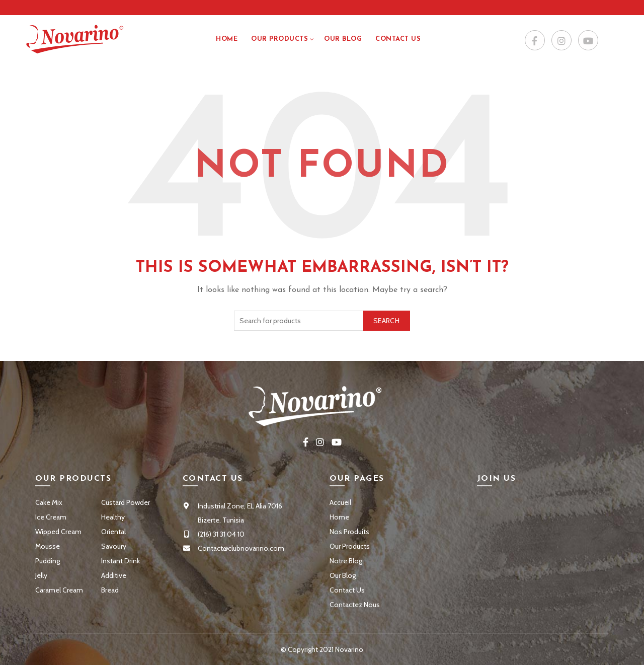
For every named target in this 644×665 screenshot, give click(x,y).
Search (386, 321)
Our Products (279, 39)
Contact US (398, 39)
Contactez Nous (355, 605)
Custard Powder (126, 502)
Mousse (48, 546)
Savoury (114, 546)
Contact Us (347, 590)
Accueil (340, 502)
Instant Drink (120, 561)
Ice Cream (51, 517)
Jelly (41, 575)
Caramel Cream (59, 590)
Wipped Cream (58, 532)
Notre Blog (346, 561)
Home (227, 39)
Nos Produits (349, 532)
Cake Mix (49, 502)
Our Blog (343, 39)
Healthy (113, 517)
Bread (110, 590)
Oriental (113, 532)
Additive (114, 575)
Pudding (48, 561)
